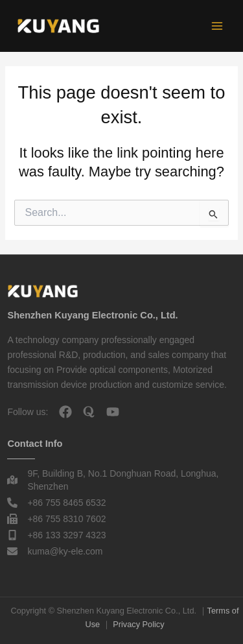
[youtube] (113, 412)
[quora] (89, 412)
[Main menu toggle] (217, 26)
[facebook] (65, 412)
